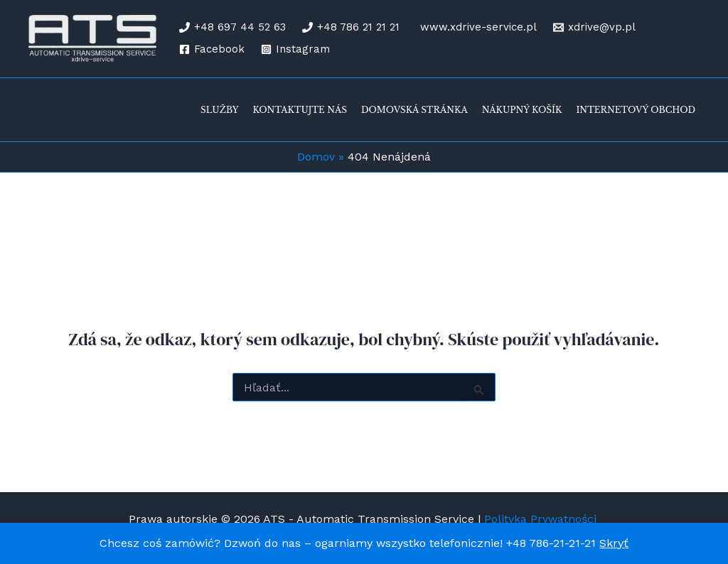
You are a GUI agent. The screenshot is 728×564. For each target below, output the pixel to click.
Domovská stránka (414, 110)
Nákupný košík (522, 110)
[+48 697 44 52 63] (232, 27)
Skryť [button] (614, 543)
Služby (219, 110)
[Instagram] (295, 49)
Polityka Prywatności (542, 519)
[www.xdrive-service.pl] (476, 27)
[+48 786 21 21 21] (351, 27)
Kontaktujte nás (300, 110)
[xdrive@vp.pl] (594, 27)
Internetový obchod (636, 110)
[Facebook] (212, 49)
